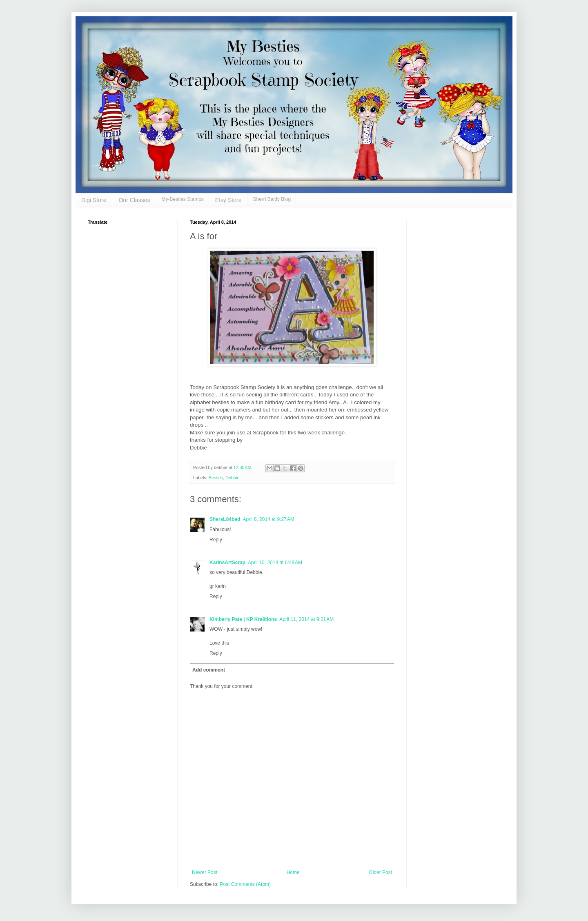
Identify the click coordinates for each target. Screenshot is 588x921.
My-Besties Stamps (183, 199)
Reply (216, 540)
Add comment (209, 670)
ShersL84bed (225, 519)
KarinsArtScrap (227, 563)
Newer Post (205, 872)
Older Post (380, 872)
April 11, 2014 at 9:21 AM (306, 619)
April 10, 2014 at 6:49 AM (275, 563)
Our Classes (134, 200)
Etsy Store (228, 200)
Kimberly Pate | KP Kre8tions (243, 619)
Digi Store (94, 200)
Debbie (232, 478)
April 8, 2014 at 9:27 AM (268, 519)
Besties (216, 478)
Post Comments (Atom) (245, 884)
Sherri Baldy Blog (272, 199)
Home (293, 872)
